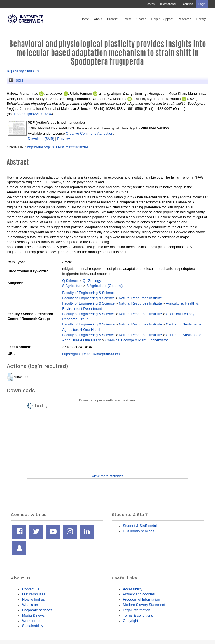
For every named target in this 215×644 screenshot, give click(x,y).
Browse (112, 19)
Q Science (70, 281)
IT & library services (139, 531)
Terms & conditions (138, 615)
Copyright (131, 621)
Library (201, 19)
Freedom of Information (142, 599)
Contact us (31, 589)
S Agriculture (72, 286)
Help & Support (162, 19)
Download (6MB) (41, 139)
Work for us (31, 621)
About (98, 19)
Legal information (137, 610)
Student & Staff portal (140, 526)
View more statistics (107, 476)
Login (202, 4)
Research (184, 19)
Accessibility (133, 589)
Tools (16, 80)
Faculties (187, 4)
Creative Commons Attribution (89, 133)
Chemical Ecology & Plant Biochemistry (136, 340)
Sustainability (33, 626)
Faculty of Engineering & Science (88, 293)
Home (85, 19)
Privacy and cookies (139, 594)
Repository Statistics (23, 71)
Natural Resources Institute (140, 298)
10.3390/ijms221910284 (32, 114)
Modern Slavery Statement (144, 605)
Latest (127, 19)
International (168, 4)
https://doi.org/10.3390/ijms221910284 (58, 147)
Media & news (33, 615)
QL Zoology (92, 281)
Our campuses (34, 594)
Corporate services (37, 610)
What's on (30, 605)
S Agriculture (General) (105, 286)
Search (150, 4)
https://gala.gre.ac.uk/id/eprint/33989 (91, 354)
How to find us (33, 599)
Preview (63, 139)
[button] (10, 377)
